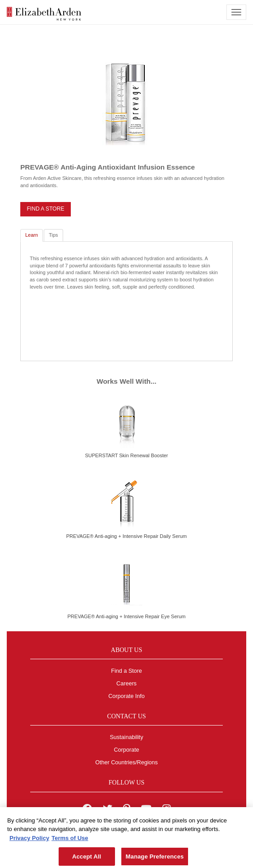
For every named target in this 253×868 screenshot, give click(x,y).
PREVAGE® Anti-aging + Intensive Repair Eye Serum (127, 616)
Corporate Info (126, 696)
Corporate (126, 750)
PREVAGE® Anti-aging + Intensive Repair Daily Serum (126, 536)
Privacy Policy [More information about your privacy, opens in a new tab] (29, 840)
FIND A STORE (45, 209)
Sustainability (126, 737)
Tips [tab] (53, 235)
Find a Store (126, 671)
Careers (126, 684)
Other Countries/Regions (126, 762)
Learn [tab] (32, 235)
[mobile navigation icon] (236, 12)
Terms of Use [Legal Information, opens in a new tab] (70, 840)
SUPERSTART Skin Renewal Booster (126, 455)
